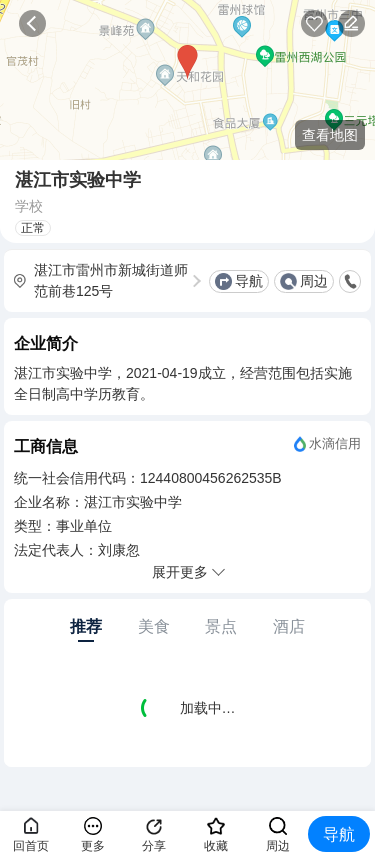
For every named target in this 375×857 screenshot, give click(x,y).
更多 (93, 846)
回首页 (31, 846)
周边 (314, 281)
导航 (249, 281)
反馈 (351, 23)
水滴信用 (335, 443)
